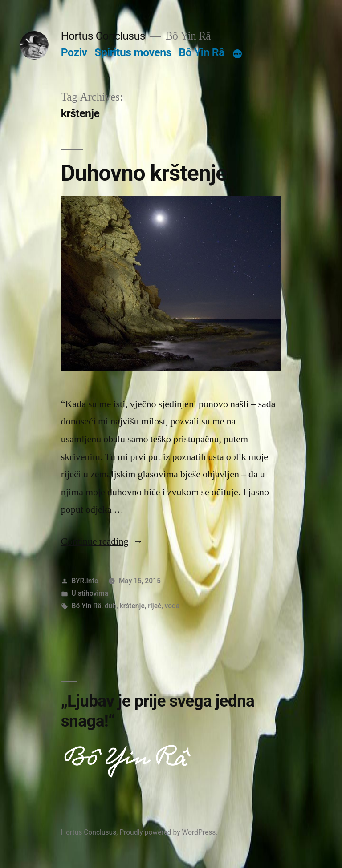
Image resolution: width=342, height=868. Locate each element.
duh (110, 606)
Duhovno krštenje (144, 173)
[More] (237, 54)
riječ (155, 606)
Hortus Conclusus (103, 36)
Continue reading (102, 541)
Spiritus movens (133, 52)
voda (172, 606)
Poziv (74, 52)
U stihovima (90, 593)
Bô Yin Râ (201, 52)
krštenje (132, 606)
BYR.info (85, 581)
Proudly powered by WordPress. (168, 832)
